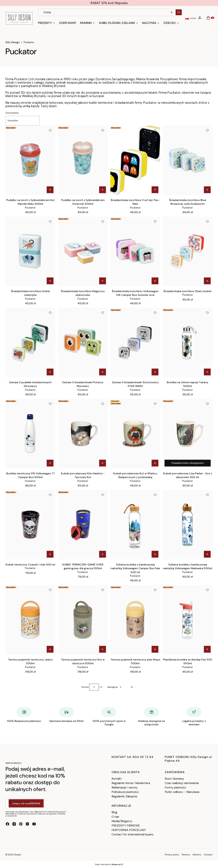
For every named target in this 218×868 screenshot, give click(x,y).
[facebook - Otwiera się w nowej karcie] (7, 824)
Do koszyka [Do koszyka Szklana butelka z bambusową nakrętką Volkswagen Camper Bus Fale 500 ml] (155, 554)
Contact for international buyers (133, 834)
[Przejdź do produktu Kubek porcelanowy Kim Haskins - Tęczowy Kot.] (83, 434)
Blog (114, 812)
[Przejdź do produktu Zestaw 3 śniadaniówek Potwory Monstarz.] (83, 342)
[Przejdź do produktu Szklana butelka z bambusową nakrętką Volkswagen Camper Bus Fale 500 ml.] (135, 525)
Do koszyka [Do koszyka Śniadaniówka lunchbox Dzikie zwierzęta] (50, 281)
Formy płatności (175, 787)
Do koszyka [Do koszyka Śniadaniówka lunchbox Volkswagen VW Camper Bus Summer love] (155, 281)
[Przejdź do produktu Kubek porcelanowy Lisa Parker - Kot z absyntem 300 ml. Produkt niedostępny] (188, 434)
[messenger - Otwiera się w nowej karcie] (27, 824)
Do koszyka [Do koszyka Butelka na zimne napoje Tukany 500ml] (207, 372)
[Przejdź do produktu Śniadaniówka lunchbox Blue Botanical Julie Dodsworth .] (188, 160)
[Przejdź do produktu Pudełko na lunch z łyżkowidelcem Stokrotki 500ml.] (83, 160)
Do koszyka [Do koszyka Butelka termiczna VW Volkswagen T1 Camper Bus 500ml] (50, 463)
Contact (208, 855)
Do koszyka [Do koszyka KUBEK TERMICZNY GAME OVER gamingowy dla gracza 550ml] (103, 554)
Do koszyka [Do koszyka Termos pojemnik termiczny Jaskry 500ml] (50, 649)
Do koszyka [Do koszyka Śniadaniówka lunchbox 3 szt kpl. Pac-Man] (155, 190)
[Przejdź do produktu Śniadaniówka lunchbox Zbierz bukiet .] (188, 251)
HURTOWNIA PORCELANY (129, 830)
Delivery (197, 855)
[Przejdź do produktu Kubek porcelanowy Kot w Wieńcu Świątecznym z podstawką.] (135, 434)
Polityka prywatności (125, 792)
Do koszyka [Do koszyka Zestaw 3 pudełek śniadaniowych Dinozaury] (50, 372)
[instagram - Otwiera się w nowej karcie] (14, 824)
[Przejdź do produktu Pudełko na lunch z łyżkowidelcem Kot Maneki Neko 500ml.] (30, 160)
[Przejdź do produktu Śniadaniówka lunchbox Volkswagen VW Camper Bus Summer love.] (135, 251)
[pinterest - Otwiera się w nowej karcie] (21, 824)
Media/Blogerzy (122, 821)
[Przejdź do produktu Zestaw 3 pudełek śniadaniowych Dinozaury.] (30, 342)
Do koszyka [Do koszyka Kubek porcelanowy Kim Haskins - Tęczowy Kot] (103, 463)
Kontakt (117, 779)
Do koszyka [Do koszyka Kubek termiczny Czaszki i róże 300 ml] (50, 554)
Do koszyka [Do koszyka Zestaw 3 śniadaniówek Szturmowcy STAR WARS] (155, 372)
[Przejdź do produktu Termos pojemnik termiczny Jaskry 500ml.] (30, 620)
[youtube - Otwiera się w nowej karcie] (34, 824)
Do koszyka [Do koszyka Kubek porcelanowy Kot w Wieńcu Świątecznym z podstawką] (155, 463)
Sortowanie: (12, 113)
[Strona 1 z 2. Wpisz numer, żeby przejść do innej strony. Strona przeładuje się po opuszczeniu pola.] (94, 687)
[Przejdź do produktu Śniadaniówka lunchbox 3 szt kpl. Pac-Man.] (135, 160)
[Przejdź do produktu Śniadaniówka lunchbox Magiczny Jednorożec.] (83, 251)
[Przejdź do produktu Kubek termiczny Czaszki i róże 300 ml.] (30, 525)
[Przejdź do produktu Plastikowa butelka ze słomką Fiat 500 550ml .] (188, 620)
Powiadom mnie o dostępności (188, 463)
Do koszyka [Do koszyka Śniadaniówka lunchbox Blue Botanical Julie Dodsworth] (207, 190)
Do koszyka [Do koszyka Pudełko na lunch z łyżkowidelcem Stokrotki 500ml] (103, 190)
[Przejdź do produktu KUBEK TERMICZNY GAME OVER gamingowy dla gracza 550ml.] (83, 525)
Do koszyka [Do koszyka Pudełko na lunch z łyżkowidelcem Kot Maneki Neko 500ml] (50, 190)
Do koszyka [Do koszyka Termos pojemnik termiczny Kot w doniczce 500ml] (103, 649)
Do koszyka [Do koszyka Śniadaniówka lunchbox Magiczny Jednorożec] (103, 281)
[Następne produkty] (115, 687)
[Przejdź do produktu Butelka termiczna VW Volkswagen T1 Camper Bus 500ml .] (30, 434)
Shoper (17, 855)
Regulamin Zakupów (124, 796)
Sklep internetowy (108, 864)
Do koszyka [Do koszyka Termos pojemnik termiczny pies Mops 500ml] (155, 649)
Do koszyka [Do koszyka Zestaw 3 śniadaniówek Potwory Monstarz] (103, 372)
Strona (85, 687)
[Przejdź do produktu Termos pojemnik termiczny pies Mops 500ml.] (135, 620)
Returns (186, 855)
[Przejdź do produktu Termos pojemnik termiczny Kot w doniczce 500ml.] (83, 620)
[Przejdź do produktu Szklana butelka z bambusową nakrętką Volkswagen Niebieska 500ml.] (188, 525)
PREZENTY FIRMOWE (126, 826)
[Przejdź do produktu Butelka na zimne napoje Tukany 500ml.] (188, 342)
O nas (115, 817)
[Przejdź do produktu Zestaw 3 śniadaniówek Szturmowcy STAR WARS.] (135, 342)
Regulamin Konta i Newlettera (131, 783)
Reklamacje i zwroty (124, 787)
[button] (179, 12)
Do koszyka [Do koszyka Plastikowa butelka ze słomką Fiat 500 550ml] (207, 649)
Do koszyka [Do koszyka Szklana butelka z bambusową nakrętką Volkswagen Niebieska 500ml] (207, 554)
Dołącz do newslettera (26, 803)
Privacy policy (172, 855)
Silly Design (13, 42)
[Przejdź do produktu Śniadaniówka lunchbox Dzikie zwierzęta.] (30, 251)
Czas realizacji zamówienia (182, 783)
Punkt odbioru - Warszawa (182, 792)
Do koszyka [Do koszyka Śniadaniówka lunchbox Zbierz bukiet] (207, 281)
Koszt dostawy (174, 779)
